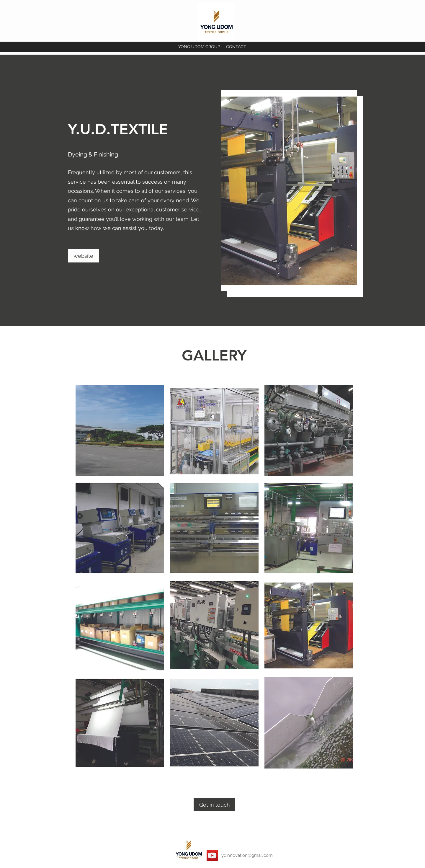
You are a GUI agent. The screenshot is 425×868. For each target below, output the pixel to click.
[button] (120, 430)
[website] (83, 256)
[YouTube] (212, 855)
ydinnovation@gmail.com (247, 855)
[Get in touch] (214, 805)
